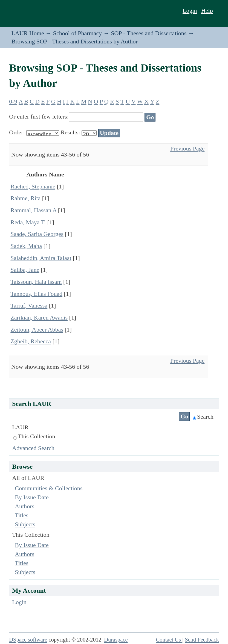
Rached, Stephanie (33, 186)
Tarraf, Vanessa (29, 305)
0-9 (13, 101)
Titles (21, 515)
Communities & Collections (49, 488)
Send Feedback (202, 640)
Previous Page (187, 148)
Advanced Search (33, 448)
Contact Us (169, 640)
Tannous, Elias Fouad (36, 294)
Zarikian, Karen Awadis (39, 317)
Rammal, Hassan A (33, 210)
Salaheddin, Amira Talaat (41, 258)
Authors (24, 506)
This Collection (34, 436)
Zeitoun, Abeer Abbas (37, 330)
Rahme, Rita (25, 198)
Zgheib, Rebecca (31, 341)
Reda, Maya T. (28, 222)
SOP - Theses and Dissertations (149, 33)
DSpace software (28, 640)
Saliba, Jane (25, 270)
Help (207, 11)
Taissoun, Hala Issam (36, 282)
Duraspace (116, 640)
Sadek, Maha (26, 246)
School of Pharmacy (77, 33)
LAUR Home (28, 33)
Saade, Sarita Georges (37, 234)
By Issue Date (32, 497)
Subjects (25, 524)
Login (190, 11)
